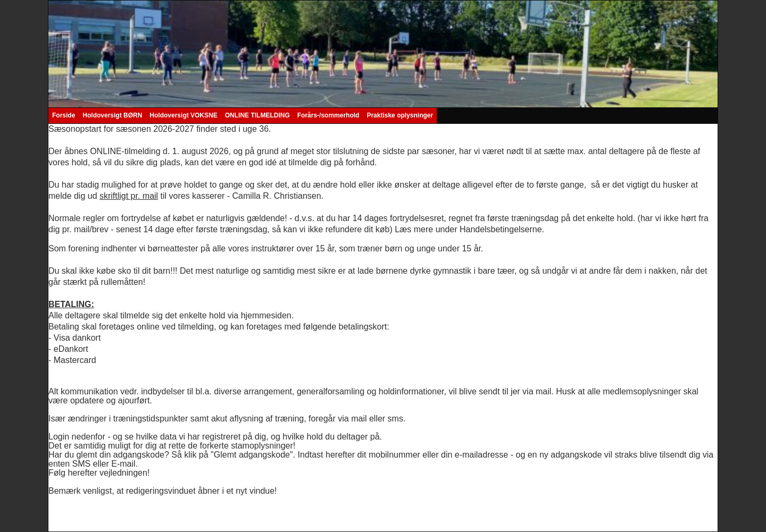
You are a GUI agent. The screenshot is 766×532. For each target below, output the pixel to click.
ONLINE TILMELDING (257, 115)
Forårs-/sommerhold (328, 115)
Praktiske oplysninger (400, 115)
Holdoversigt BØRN (112, 115)
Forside (64, 115)
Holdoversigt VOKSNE (183, 115)
